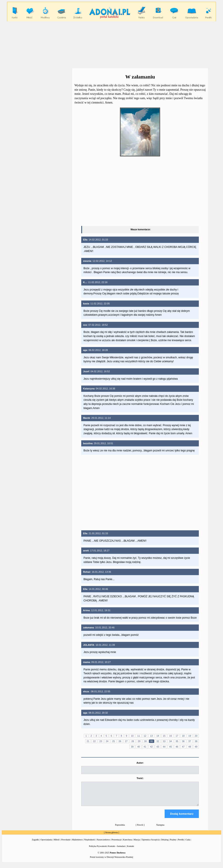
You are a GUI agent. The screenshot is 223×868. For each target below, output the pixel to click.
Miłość (57, 844)
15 (164, 736)
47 (183, 747)
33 (164, 741)
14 (158, 736)
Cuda (188, 844)
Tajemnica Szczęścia (150, 844)
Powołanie (66, 844)
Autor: (140, 763)
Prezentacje (117, 844)
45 (171, 747)
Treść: (140, 778)
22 (94, 741)
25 (113, 741)
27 (126, 741)
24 (107, 741)
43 (158, 747)
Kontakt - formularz (117, 850)
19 (190, 736)
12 (145, 736)
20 (196, 736)
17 (177, 736)
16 (171, 736)
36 (183, 741)
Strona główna (111, 836)
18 (183, 736)
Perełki (181, 844)
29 (139, 741)
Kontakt (130, 850)
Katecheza (128, 844)
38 (196, 741)
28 (133, 741)
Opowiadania (46, 844)
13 (151, 736)
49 (196, 747)
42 (151, 747)
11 (139, 736)
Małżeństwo (77, 844)
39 (132, 747)
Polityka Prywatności (98, 850)
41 (145, 747)
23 (101, 741)
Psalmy (173, 844)
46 (177, 747)
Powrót (140, 829)
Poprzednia (120, 829)
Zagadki (35, 844)
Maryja (137, 844)
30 (145, 741)
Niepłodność (90, 844)
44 (164, 747)
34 (171, 741)
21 (88, 741)
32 (158, 741)
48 (190, 747)
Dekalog (165, 844)
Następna (160, 829)
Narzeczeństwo (103, 844)
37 (190, 741)
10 (132, 736)
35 (177, 741)
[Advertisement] (111, 45)
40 (139, 747)
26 (120, 741)
